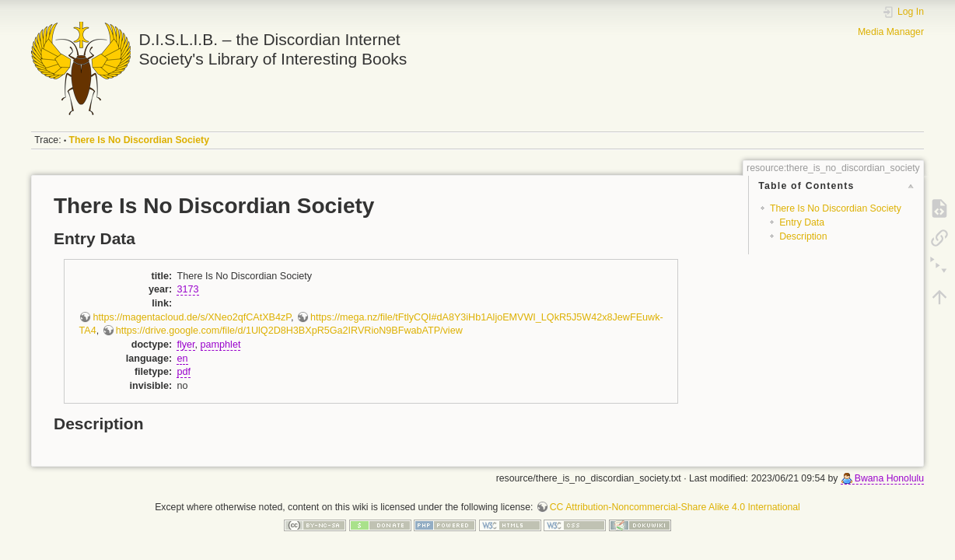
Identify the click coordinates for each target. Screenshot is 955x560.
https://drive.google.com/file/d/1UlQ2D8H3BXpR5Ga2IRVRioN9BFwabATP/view (289, 331)
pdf (184, 372)
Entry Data (802, 222)
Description (803, 236)
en (182, 359)
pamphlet (221, 345)
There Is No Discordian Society (139, 140)
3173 (187, 289)
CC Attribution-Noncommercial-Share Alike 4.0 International (675, 507)
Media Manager (891, 32)
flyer (185, 345)
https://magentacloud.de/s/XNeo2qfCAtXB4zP (192, 317)
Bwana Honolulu (889, 478)
